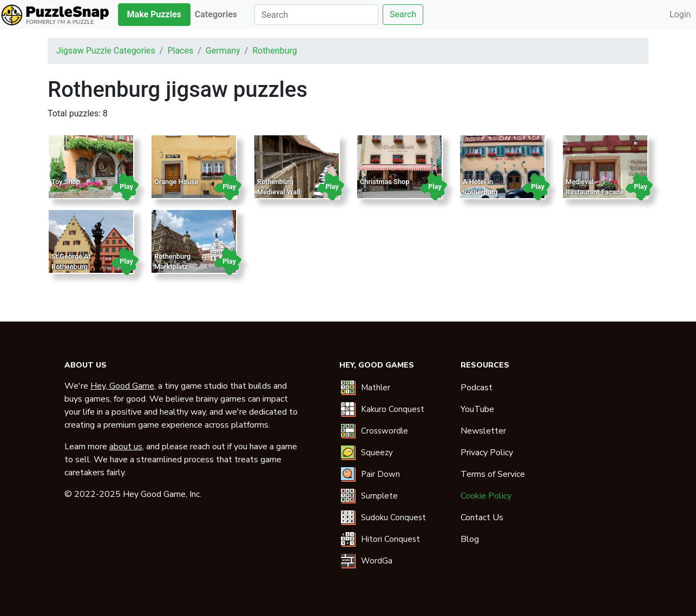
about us (126, 447)
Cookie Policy (486, 496)
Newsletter (483, 431)
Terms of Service (493, 474)
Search (403, 14)
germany (223, 51)
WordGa (377, 561)
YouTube (477, 409)
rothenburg (274, 51)
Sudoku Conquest (393, 517)
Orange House (176, 182)
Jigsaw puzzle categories (106, 51)
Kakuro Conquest (393, 409)
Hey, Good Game (122, 386)
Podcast (477, 388)
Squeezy (377, 453)
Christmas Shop (385, 182)
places (180, 51)
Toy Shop (66, 182)
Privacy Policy (487, 453)
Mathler (376, 388)
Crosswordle (385, 431)
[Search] (316, 15)
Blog (470, 539)
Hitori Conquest (390, 539)
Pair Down (380, 474)
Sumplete (379, 496)
